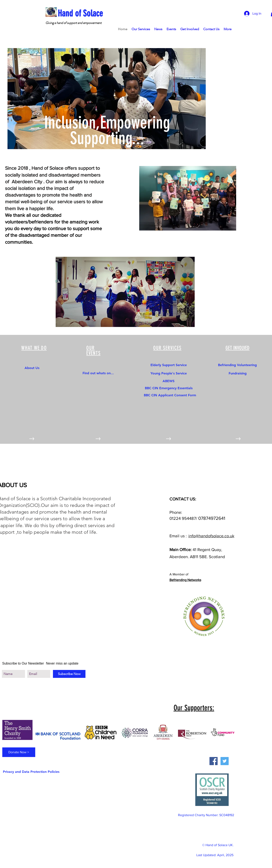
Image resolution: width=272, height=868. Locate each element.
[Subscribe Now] (69, 674)
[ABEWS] (169, 381)
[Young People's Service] (169, 373)
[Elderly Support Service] (169, 365)
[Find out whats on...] (98, 373)
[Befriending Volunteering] (238, 365)
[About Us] (32, 368)
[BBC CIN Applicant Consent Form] (170, 395)
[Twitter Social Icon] (225, 761)
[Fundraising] (238, 373)
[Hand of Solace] (80, 14)
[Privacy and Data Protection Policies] (31, 772)
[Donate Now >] (19, 752)
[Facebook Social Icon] (214, 761)
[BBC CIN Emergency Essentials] (169, 388)
